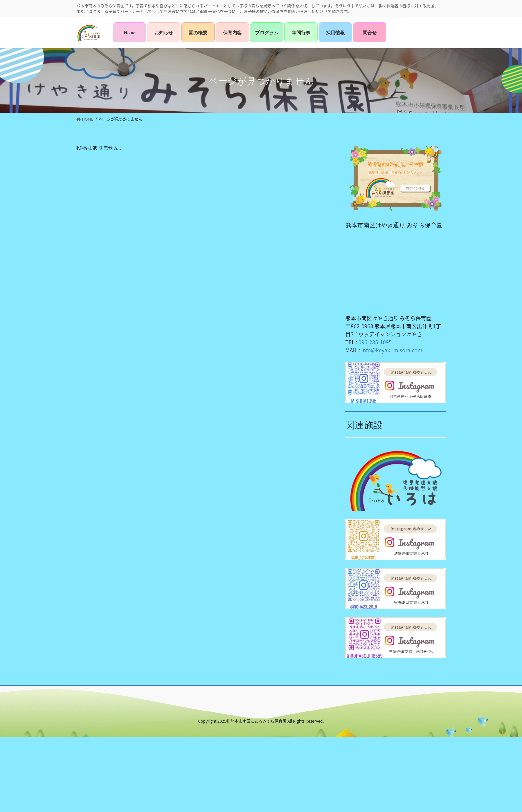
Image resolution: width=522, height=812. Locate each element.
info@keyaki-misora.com (392, 350)
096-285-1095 (375, 342)
